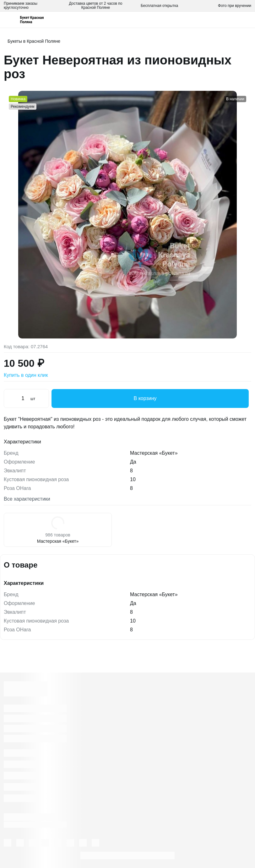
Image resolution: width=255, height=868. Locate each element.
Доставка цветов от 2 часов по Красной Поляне (96, 5)
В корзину (150, 398)
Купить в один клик (26, 375)
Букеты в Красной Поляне (34, 41)
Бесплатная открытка (159, 6)
